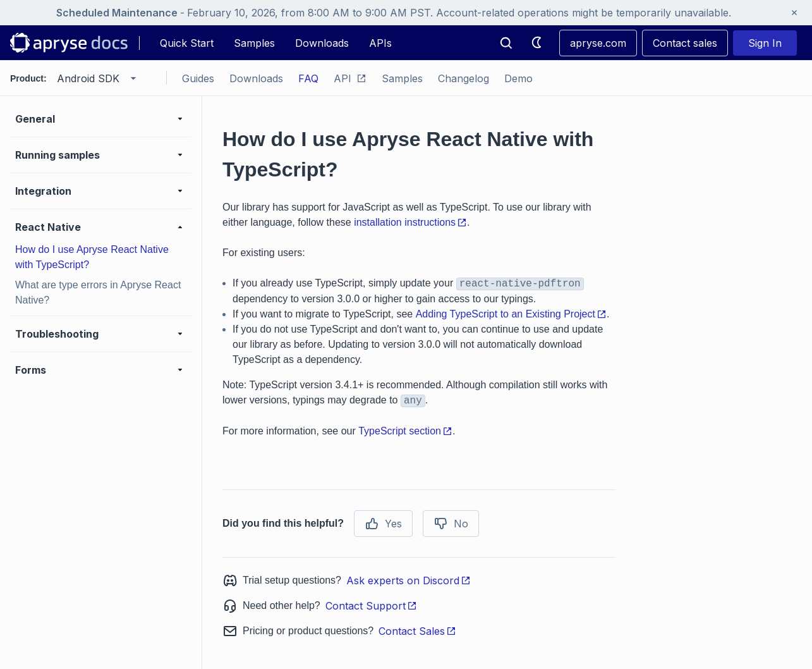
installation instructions (410, 222)
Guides (198, 78)
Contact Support (371, 606)
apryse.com (598, 43)
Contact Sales (417, 631)
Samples (254, 43)
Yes (383, 524)
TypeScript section (405, 431)
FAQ (308, 78)
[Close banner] (794, 13)
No (451, 524)
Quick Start (187, 43)
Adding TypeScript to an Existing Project (511, 314)
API (350, 78)
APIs (380, 43)
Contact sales (685, 43)
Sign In (765, 43)
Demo (518, 78)
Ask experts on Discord (409, 580)
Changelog (464, 78)
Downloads (322, 43)
